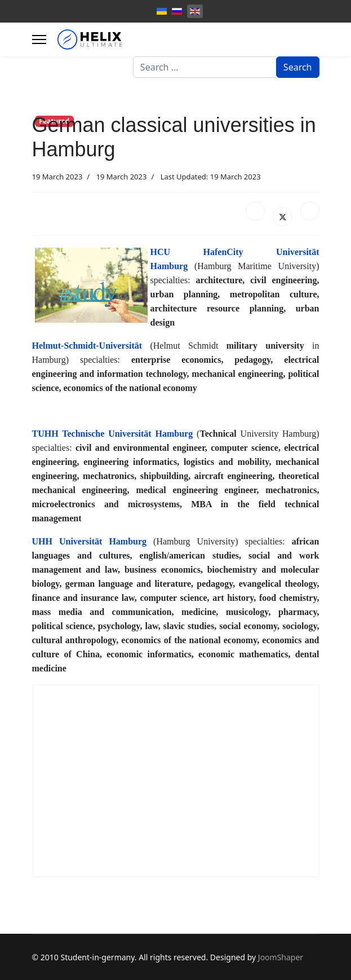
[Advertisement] (176, 781)
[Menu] (39, 39)
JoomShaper (281, 957)
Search (298, 67)
